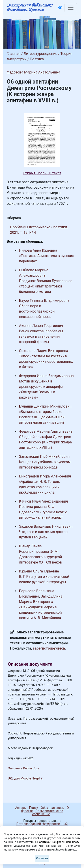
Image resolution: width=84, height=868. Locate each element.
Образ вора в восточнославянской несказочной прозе (37, 311)
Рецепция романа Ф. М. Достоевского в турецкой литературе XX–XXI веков (41, 557)
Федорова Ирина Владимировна (46, 376)
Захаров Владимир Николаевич (46, 526)
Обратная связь (52, 808)
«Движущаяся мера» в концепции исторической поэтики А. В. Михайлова (40, 612)
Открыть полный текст (42, 173)
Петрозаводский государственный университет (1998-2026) (40, 825)
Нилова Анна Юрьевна (38, 250)
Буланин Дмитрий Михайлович (45, 406)
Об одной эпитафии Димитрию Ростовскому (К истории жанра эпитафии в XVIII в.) (45, 442)
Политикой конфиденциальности (58, 842)
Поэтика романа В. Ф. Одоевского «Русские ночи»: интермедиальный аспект (43, 512)
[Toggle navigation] (71, 8)
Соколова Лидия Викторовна (44, 351)
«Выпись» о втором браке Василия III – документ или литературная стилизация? (42, 417)
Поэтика (37, 59)
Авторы (21, 808)
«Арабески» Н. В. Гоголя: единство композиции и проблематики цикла (39, 487)
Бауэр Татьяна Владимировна (44, 301)
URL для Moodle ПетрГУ (25, 778)
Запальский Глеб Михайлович (44, 457)
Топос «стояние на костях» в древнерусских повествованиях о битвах (46, 362)
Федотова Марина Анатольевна (33, 72)
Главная (14, 54)
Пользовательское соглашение (48, 812)
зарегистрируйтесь (49, 648)
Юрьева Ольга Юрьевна (39, 571)
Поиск (34, 808)
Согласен (42, 858)
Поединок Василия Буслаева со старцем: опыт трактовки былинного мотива (46, 286)
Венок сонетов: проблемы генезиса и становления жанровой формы (41, 336)
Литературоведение (40, 54)
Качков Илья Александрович (44, 501)
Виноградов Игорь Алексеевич (45, 476)
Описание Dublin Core (24, 768)
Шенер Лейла (30, 546)
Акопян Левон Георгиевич (41, 326)
